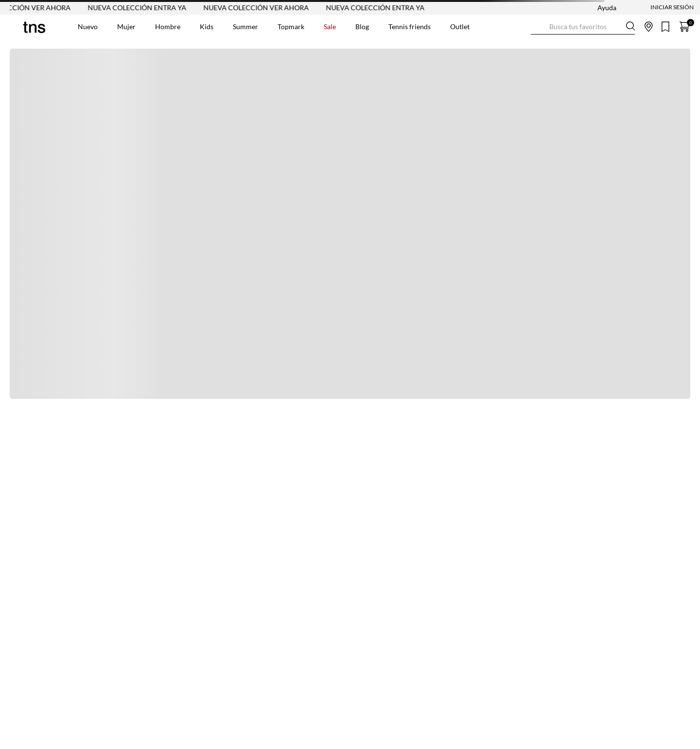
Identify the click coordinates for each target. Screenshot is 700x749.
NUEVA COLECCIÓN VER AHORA (259, 8)
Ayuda (607, 8)
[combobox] (583, 27)
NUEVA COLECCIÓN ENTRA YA (140, 8)
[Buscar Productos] (539, 27)
